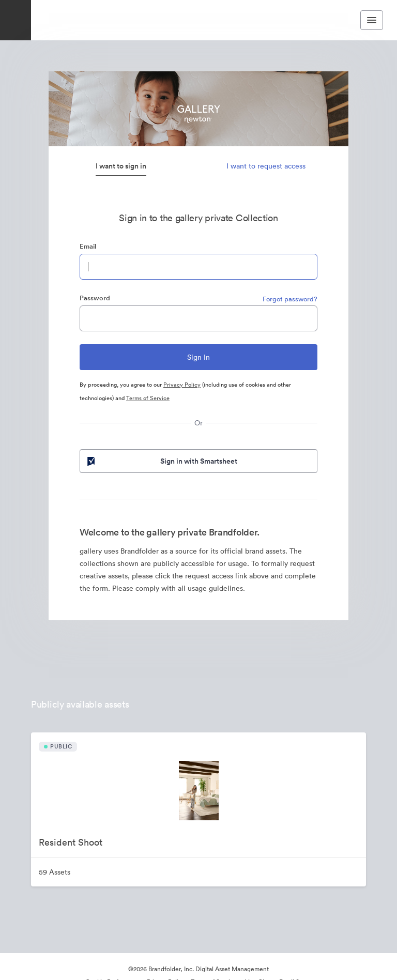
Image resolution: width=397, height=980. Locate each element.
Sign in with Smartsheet (161, 461)
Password (95, 298)
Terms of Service (148, 398)
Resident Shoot (71, 842)
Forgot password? (290, 299)
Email (88, 246)
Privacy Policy (182, 385)
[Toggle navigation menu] (372, 20)
